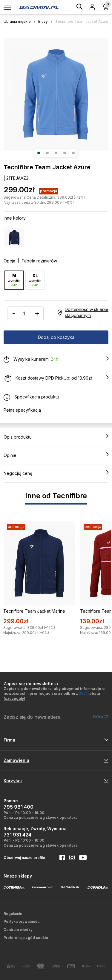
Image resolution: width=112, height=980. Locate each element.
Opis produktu (56, 437)
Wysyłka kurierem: (56, 360)
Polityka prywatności (22, 921)
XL (35, 280)
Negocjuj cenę (56, 473)
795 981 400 (19, 807)
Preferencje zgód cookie (26, 938)
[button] (39, 153)
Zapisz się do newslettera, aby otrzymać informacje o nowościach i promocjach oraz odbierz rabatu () (54, 694)
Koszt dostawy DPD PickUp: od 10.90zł (56, 378)
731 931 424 (17, 835)
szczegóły (14, 699)
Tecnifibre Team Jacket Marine (34, 611)
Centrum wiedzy (18, 930)
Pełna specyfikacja (22, 410)
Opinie (56, 455)
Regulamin (13, 914)
